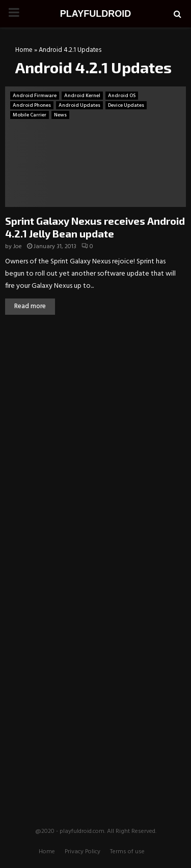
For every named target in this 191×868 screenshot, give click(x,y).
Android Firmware (35, 96)
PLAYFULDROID (95, 14)
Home (24, 50)
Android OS (122, 96)
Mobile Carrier (30, 115)
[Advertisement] (96, 399)
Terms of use (127, 852)
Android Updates (79, 105)
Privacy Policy (83, 852)
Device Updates (126, 105)
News (60, 115)
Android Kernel (82, 96)
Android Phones (32, 105)
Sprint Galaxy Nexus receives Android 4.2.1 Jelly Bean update (95, 227)
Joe (18, 247)
